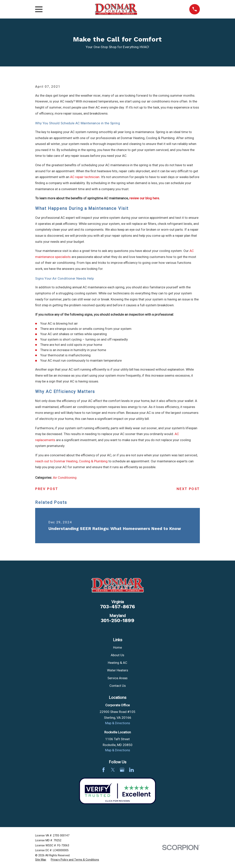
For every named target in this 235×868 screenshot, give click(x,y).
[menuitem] (41, 860)
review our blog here (144, 198)
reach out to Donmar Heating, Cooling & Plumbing (71, 461)
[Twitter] (113, 770)
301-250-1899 (118, 621)
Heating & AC (117, 663)
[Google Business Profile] (122, 770)
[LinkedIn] (131, 770)
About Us (117, 655)
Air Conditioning (65, 478)
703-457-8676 (117, 607)
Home (117, 648)
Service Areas (117, 678)
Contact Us (118, 686)
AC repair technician (85, 177)
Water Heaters (118, 670)
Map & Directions (118, 723)
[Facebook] (104, 770)
